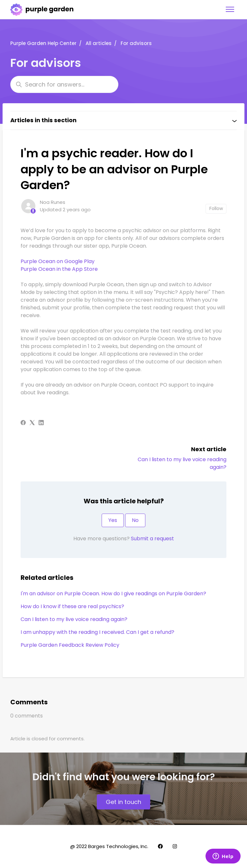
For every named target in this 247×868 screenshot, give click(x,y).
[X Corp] (32, 423)
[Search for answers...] (64, 84)
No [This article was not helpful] (135, 520)
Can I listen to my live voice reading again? (74, 619)
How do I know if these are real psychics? (72, 606)
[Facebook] (23, 423)
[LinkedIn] (41, 423)
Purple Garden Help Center (43, 43)
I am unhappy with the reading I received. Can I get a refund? (97, 632)
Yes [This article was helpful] (113, 520)
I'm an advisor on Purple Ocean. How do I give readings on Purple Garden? (113, 594)
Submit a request (152, 539)
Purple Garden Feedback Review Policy (70, 645)
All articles (99, 43)
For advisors (136, 43)
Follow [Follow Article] (216, 208)
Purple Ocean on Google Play (58, 261)
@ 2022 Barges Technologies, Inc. (109, 846)
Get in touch (123, 802)
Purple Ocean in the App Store (59, 269)
